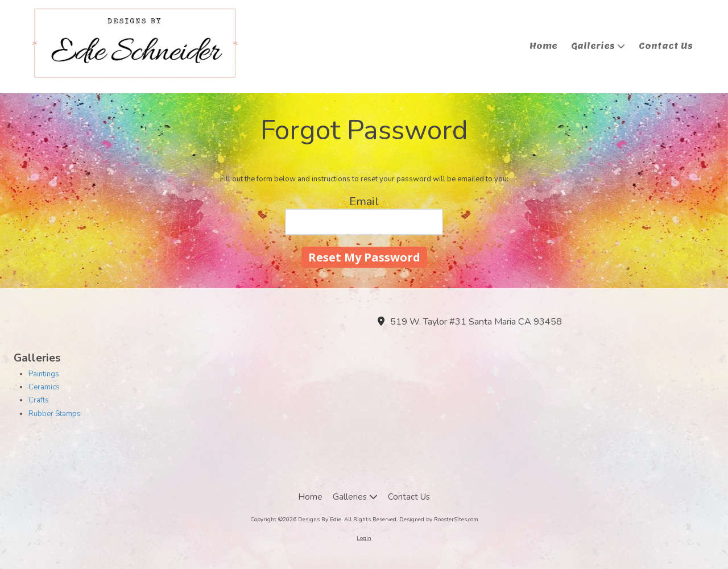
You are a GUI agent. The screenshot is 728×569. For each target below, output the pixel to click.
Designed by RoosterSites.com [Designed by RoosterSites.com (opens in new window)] (439, 520)
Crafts (39, 400)
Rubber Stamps (55, 414)
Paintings (44, 374)
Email (364, 202)
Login (364, 538)
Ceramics (44, 387)
